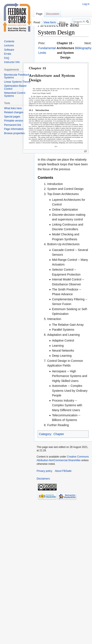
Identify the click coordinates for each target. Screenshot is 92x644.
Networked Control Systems (15, 94)
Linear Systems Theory (17, 82)
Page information (14, 129)
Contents (9, 41)
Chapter (59, 434)
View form (47, 22)
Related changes (14, 112)
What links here (13, 108)
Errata (8, 54)
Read (34, 22)
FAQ (7, 58)
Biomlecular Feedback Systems (17, 76)
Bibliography (83, 48)
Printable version (14, 121)
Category (45, 434)
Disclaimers (43, 479)
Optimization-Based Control (15, 87)
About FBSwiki (63, 471)
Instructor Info (12, 62)
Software (9, 50)
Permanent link (13, 125)
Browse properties (14, 133)
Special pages (12, 117)
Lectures (9, 45)
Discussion (52, 14)
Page (39, 14)
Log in (86, 4)
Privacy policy (44, 471)
